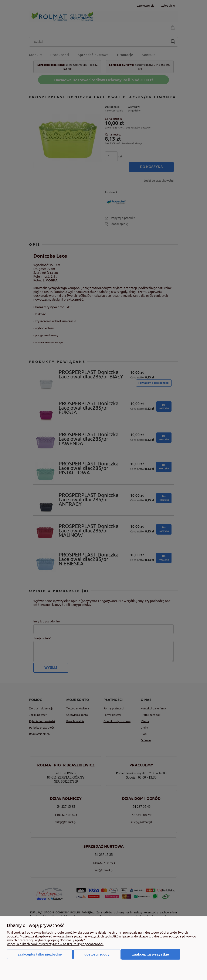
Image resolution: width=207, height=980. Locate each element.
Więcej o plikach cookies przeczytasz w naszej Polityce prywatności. (55, 944)
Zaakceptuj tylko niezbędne (40, 954)
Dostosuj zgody (97, 954)
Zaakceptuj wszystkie (151, 954)
